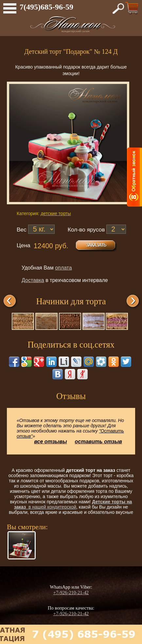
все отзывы (50, 442)
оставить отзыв (99, 442)
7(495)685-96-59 (46, 7)
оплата (63, 268)
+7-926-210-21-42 (71, 593)
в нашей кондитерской (73, 504)
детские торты (56, 213)
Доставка (33, 280)
